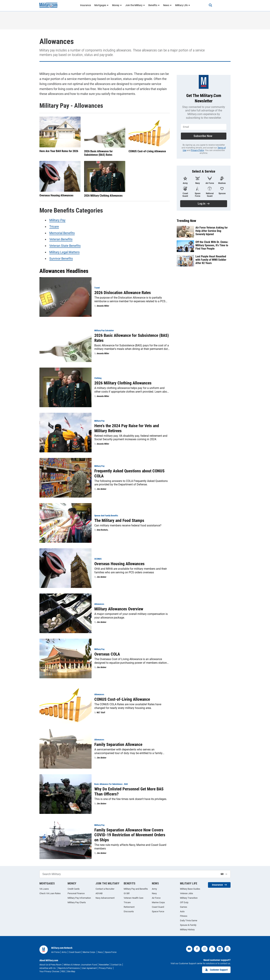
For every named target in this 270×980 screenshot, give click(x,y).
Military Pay (57, 220)
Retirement (129, 907)
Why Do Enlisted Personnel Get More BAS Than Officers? (129, 792)
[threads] (227, 949)
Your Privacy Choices (49, 971)
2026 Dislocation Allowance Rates (123, 293)
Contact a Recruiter (105, 889)
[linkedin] (220, 949)
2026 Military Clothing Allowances (103, 196)
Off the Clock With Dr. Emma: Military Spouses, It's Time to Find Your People (212, 245)
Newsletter (104, 965)
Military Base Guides (190, 889)
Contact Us (116, 965)
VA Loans (44, 889)
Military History (187, 930)
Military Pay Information (79, 898)
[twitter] (212, 949)
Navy (154, 893)
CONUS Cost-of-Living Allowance (147, 151)
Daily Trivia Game (189, 920)
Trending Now (186, 221)
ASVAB (99, 893)
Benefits (154, 5)
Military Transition (189, 898)
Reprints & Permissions (69, 968)
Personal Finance (76, 893)
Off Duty (184, 902)
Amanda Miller (103, 306)
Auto (182, 911)
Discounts (129, 911)
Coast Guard (158, 907)
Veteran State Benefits (65, 246)
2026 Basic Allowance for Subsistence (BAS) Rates (98, 153)
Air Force (156, 898)
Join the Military (135, 5)
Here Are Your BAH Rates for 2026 (59, 151)
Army (154, 889)
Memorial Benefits (62, 233)
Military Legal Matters (64, 252)
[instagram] (204, 949)
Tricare (54, 227)
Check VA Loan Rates (50, 893)
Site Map (71, 971)
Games (184, 907)
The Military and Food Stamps (119, 520)
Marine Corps (158, 902)
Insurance (85, 5)
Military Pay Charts (77, 902)
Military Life (183, 5)
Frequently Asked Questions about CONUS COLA (129, 473)
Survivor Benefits (61, 259)
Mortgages (101, 5)
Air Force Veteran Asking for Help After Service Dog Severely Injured (212, 231)
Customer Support (216, 970)
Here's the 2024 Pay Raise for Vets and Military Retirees (127, 428)
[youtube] (189, 949)
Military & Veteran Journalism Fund (80, 965)
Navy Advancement (105, 898)
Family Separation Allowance (118, 745)
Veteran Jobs (187, 893)
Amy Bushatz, (103, 530)
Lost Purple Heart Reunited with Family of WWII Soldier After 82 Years (211, 260)
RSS (63, 971)
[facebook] (197, 949)
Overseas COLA (107, 654)
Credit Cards (74, 889)
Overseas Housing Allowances (56, 196)
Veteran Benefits (61, 239)
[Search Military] (129, 874)
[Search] (210, 5)
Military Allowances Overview (119, 609)
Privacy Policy (197, 150)
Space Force (158, 911)
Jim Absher (102, 489)
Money (117, 5)
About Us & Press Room (51, 965)
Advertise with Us (48, 968)
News (167, 5)
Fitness (184, 916)
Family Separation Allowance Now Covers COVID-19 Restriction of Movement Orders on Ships (130, 835)
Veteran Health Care (134, 898)
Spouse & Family (188, 925)
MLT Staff (101, 712)
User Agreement (89, 968)
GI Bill (127, 893)
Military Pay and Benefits (136, 889)
